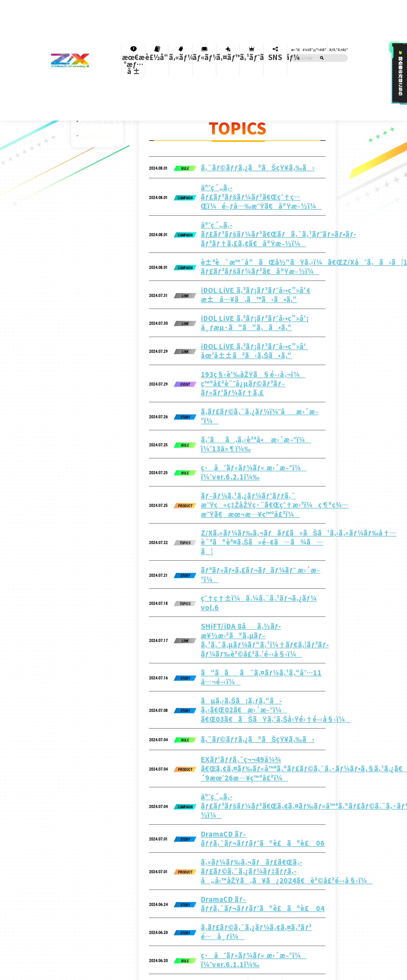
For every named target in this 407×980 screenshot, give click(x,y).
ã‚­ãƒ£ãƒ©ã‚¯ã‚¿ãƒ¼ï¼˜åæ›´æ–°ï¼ (239, 291)
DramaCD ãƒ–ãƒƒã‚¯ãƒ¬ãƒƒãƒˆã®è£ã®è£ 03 (250, 670)
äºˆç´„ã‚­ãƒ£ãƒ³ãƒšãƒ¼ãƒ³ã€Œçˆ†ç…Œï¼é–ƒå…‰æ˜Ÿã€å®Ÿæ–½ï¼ (250, 163)
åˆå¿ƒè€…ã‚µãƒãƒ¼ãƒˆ (93, 79)
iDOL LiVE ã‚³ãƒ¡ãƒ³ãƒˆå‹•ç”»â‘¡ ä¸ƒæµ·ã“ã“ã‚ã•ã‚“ (258, 238)
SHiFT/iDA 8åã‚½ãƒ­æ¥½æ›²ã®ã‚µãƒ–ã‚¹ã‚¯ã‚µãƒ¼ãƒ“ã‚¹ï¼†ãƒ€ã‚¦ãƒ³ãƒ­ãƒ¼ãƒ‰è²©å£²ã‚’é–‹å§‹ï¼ (242, 424)
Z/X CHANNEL (92, 92)
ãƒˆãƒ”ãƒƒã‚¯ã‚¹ (95, 125)
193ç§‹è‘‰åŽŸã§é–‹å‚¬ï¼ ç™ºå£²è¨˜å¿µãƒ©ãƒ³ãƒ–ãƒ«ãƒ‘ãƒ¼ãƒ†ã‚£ (256, 273)
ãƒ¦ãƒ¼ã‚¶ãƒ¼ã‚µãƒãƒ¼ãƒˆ (134, 848)
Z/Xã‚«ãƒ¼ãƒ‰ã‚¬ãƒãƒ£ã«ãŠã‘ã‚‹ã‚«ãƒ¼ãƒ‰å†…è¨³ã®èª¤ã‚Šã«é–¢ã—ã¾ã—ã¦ (257, 368)
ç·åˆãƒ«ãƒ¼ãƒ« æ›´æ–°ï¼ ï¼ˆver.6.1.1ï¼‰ (247, 619)
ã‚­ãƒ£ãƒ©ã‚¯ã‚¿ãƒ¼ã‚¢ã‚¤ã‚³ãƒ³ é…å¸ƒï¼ (246, 602)
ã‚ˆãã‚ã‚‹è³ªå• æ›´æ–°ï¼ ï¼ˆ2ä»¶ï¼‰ (246, 636)
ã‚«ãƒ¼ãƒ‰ (184, 16)
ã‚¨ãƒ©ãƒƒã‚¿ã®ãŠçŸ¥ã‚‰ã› (234, 144)
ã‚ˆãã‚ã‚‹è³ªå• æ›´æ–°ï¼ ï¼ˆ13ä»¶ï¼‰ (247, 308)
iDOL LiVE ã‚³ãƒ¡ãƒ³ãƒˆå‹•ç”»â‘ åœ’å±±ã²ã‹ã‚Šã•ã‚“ (258, 255)
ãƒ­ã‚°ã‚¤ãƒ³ (337, 7)
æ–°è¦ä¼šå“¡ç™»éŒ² (310, 7)
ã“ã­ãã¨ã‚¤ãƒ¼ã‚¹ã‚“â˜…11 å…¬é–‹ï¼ (247, 445)
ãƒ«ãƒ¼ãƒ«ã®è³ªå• (93, 848)
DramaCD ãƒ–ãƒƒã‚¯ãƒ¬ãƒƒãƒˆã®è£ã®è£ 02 (250, 687)
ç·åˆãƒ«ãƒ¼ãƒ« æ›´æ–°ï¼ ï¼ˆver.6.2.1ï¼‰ (247, 325)
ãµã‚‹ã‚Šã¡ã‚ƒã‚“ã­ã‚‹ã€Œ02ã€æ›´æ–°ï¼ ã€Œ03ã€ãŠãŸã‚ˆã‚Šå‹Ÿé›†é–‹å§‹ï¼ (248, 463)
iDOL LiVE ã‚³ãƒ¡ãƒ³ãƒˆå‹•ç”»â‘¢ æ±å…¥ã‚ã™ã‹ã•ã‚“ (260, 221)
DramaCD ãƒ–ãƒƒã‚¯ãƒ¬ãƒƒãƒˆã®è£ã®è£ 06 (250, 548)
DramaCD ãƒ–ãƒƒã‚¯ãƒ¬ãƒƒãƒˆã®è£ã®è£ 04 (250, 585)
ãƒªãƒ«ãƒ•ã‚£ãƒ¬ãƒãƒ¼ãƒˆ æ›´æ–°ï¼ (240, 387)
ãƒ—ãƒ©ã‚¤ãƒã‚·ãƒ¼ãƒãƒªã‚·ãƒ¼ (181, 850)
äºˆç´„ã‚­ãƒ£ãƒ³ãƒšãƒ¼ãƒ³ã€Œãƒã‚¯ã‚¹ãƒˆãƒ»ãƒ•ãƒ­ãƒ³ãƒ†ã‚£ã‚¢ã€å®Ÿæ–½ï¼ (254, 183)
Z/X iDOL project (95, 103)
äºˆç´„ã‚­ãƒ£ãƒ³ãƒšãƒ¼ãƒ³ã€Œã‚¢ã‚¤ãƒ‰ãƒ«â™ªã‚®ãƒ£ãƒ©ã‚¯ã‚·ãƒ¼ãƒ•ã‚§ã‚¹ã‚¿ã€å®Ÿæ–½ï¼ (285, 528)
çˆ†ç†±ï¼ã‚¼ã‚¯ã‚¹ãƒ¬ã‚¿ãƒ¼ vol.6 (239, 403)
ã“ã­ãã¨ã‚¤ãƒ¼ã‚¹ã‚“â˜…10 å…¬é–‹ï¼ (247, 653)
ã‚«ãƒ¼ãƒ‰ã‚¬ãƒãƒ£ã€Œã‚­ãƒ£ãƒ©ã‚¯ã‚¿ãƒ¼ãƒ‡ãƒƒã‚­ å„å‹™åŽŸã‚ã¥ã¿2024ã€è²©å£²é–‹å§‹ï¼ (257, 567)
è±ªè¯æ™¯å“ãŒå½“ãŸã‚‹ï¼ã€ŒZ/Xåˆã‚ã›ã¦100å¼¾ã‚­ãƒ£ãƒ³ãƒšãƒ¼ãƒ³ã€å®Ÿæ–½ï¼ (269, 202)
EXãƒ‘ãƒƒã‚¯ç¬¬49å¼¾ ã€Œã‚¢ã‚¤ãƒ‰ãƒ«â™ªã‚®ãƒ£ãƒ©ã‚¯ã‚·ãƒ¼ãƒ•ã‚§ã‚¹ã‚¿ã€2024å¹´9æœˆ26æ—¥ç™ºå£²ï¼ (268, 503)
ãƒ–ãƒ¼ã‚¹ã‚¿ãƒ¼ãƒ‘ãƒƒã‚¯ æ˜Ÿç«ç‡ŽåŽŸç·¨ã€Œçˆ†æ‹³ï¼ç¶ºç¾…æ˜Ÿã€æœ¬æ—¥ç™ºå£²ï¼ (260, 346)
